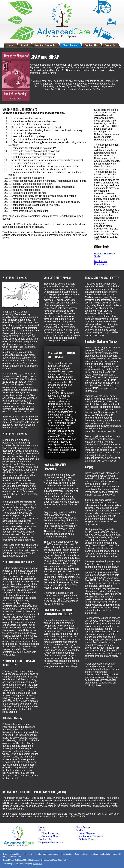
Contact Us (91, 45)
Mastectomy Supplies (91, 836)
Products (110, 45)
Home (10, 45)
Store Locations (50, 833)
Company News (50, 836)
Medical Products (45, 45)
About (24, 45)
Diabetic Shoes (87, 839)
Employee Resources (51, 842)
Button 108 (37, 864)
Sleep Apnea (70, 45)
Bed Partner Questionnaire (102, 263)
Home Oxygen (87, 833)
